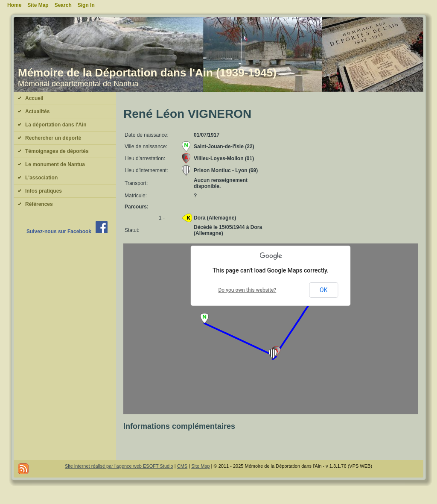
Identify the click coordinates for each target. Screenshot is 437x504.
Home (14, 5)
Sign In (86, 5)
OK (323, 290)
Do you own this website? (248, 290)
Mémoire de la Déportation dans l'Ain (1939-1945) (147, 73)
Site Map (200, 466)
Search (63, 5)
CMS (182, 466)
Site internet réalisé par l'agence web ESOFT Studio (119, 466)
